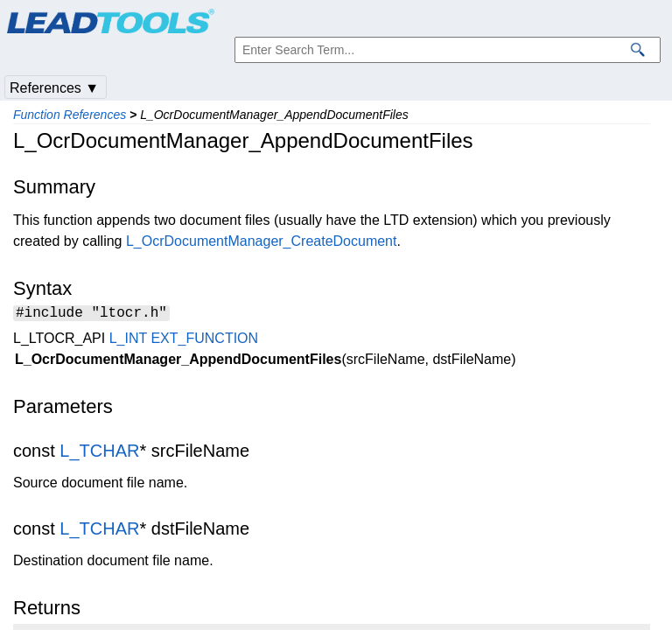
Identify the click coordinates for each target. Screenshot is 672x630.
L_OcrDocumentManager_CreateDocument (261, 241)
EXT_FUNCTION (204, 341)
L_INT (128, 341)
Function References (70, 115)
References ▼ (54, 88)
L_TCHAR (99, 453)
